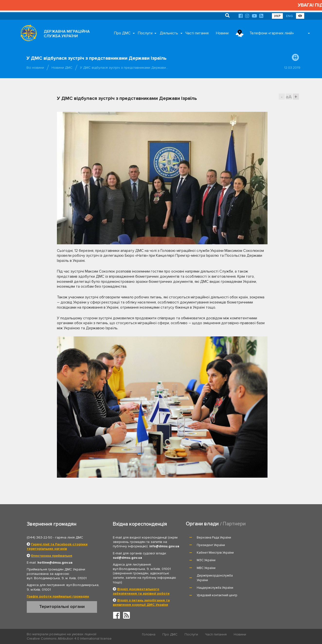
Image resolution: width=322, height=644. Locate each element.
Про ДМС (122, 33)
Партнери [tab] (234, 524)
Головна (149, 634)
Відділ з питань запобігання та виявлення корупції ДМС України (141, 602)
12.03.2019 (292, 68)
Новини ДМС (62, 68)
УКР (277, 16)
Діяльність (169, 33)
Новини (222, 33)
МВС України (206, 553)
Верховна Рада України (214, 538)
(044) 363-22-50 (40, 537)
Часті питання (197, 33)
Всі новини (35, 68)
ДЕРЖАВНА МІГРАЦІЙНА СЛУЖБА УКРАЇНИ (67, 34)
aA (289, 97)
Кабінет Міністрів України (215, 545)
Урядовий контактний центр (272, 565)
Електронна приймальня (52, 556)
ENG (289, 16)
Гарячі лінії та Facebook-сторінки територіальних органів (57, 546)
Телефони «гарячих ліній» (272, 33)
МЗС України (261, 545)
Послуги (145, 33)
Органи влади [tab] (202, 524)
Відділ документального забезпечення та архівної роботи (141, 591)
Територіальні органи (62, 606)
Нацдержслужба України (215, 565)
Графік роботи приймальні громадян (58, 596)
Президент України (266, 538)
